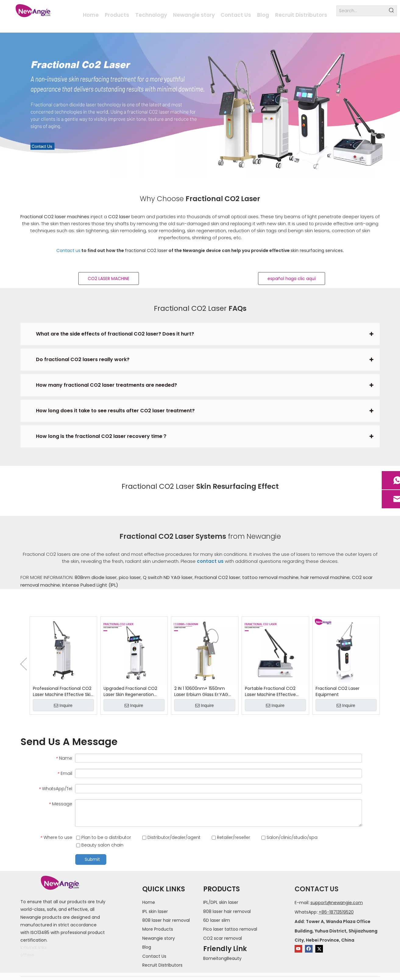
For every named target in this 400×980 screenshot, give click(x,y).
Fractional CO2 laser (217, 577)
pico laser (130, 577)
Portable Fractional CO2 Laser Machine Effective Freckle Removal (270, 691)
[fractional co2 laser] (200, 106)
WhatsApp (306, 912)
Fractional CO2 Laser (190, 308)
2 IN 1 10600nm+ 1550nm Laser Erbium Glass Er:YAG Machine (201, 691)
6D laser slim (217, 920)
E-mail (301, 903)
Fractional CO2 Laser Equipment (338, 691)
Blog (147, 947)
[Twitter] (319, 949)
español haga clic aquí (292, 279)
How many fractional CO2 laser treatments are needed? (106, 385)
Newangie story (159, 938)
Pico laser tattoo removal (230, 929)
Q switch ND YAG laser (168, 577)
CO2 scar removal (223, 938)
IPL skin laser (155, 911)
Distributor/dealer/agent (171, 837)
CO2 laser (119, 217)
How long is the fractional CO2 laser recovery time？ (102, 436)
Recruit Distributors (162, 965)
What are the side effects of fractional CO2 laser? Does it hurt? (115, 334)
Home (149, 902)
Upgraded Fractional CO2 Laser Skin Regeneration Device (130, 691)
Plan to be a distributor (104, 837)
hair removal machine (325, 577)
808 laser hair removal (166, 920)
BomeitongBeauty (222, 958)
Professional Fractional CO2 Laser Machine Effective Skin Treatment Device (63, 691)
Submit (92, 859)
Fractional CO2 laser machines (55, 217)
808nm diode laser (96, 577)
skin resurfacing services (317, 250)
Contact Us (154, 956)
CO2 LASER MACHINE (109, 279)
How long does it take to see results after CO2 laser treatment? (115, 411)
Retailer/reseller (231, 837)
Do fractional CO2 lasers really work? (83, 359)
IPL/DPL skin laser (221, 902)
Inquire (63, 705)
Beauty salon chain (100, 845)
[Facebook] (309, 949)
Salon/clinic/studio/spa (289, 837)
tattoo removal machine (270, 577)
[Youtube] (298, 949)
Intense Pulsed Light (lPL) (90, 585)
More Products (158, 929)
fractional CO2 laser (146, 250)
